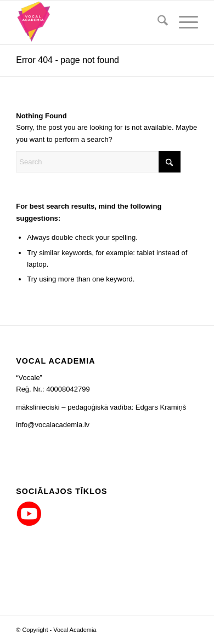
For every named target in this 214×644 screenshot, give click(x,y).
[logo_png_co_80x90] (89, 22)
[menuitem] (157, 22)
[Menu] (183, 22)
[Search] (157, 22)
